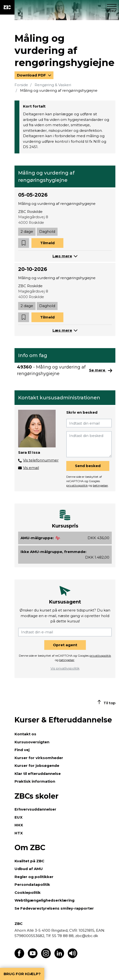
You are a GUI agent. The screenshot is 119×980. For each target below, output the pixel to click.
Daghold (47, 231)
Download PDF (32, 75)
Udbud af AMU (29, 869)
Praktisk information (35, 781)
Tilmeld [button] (47, 243)
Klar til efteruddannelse (38, 774)
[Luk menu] (112, 7)
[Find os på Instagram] (46, 957)
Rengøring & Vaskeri (53, 85)
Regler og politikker (34, 877)
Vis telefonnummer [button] (41, 460)
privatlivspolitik (77, 485)
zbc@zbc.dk (87, 936)
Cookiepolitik (28, 892)
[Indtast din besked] (89, 444)
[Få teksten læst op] (73, 957)
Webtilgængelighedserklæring (45, 900)
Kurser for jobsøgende (37, 766)
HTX (19, 833)
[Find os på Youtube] (33, 957)
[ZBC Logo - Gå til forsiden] (7, 7)
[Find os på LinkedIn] (59, 957)
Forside (21, 85)
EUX (19, 817)
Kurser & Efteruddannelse (63, 720)
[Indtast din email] (89, 423)
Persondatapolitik (32, 884)
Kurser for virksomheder (39, 758)
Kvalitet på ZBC (29, 861)
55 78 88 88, (63, 936)
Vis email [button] (31, 468)
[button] (24, 243)
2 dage (27, 231)
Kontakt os (25, 734)
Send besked (88, 466)
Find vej (22, 750)
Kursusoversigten (32, 742)
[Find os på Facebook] (19, 957)
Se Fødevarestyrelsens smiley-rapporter (54, 908)
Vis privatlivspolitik (65, 668)
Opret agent (65, 645)
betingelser (100, 485)
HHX (19, 825)
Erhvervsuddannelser (35, 809)
